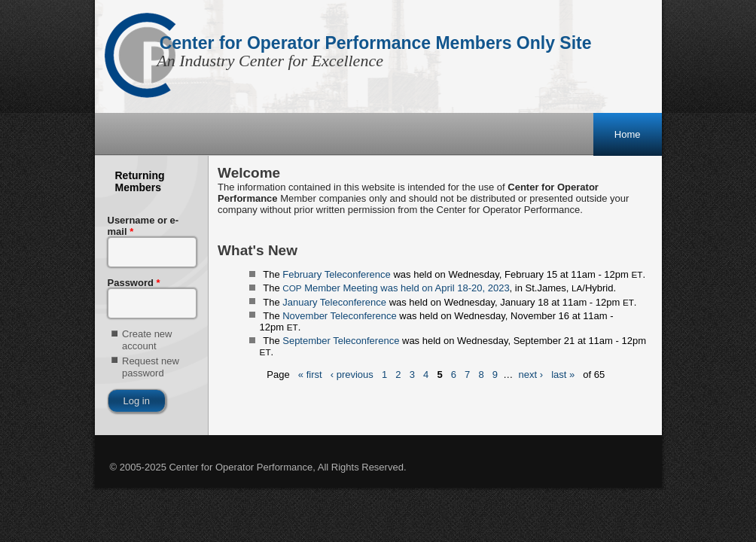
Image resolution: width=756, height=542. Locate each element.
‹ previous (352, 375)
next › (531, 375)
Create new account (147, 340)
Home (628, 134)
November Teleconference (340, 316)
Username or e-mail (143, 226)
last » (563, 375)
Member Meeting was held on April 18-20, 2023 (396, 288)
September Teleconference (341, 341)
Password (134, 283)
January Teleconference (334, 302)
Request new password (151, 367)
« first (310, 375)
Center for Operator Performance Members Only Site (376, 43)
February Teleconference (337, 274)
